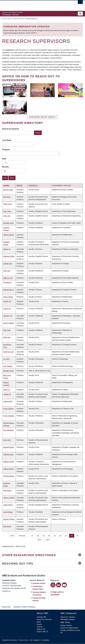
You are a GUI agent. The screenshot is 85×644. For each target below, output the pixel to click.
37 (33, 535)
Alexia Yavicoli (8, 235)
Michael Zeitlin (9, 447)
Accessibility (45, 640)
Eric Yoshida (8, 366)
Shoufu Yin (7, 301)
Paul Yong (7, 330)
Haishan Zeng (8, 454)
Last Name (7, 140)
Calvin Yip (7, 309)
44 (72, 535)
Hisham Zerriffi (9, 462)
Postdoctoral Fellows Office (38, 588)
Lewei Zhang (8, 512)
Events (39, 624)
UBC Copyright (34, 640)
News (39, 622)
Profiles (24, 607)
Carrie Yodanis (9, 323)
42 (61, 535)
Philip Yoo (7, 337)
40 (50, 535)
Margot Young (8, 371)
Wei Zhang (7, 526)
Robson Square (66, 625)
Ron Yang (7, 197)
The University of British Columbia (36, 5)
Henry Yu (7, 390)
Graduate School (7, 19)
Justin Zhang (8, 505)
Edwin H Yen (8, 278)
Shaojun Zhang (9, 519)
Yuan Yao (7, 216)
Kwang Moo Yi (9, 290)
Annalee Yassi (8, 223)
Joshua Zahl (8, 401)
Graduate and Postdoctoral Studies (42, 576)
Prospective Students (18, 19)
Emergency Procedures (10, 640)
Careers (40, 627)
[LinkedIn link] (58, 585)
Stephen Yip (8, 316)
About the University (44, 619)
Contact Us (6, 591)
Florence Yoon (9, 352)
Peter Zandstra (9, 416)
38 (39, 535)
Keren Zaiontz (8, 409)
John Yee (7, 271)
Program (6, 149)
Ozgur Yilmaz (8, 297)
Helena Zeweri (9, 469)
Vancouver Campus (68, 617)
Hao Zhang (7, 490)
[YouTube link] (64, 585)
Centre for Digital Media (69, 628)
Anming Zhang (9, 476)
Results (6, 167)
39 (44, 535)
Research (32, 607)
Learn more (55, 58)
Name (6, 185)
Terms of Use (23, 640)
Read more (31, 33)
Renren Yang (8, 190)
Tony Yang (7, 211)
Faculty (33, 185)
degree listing (69, 67)
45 (78, 535)
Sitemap (17, 607)
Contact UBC (42, 617)
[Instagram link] (53, 585)
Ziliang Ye (7, 249)
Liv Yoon (6, 359)
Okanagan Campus (68, 619)
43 (67, 535)
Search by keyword (11, 129)
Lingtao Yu (7, 394)
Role (4, 159)
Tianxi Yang (7, 204)
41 (56, 535)
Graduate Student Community (39, 594)
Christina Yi (7, 282)
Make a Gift (41, 629)
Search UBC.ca (42, 632)
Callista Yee (8, 263)
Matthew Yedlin (9, 256)
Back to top (7, 607)
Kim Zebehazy (9, 430)
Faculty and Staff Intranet (39, 599)
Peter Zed (7, 440)
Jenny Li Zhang (9, 498)
